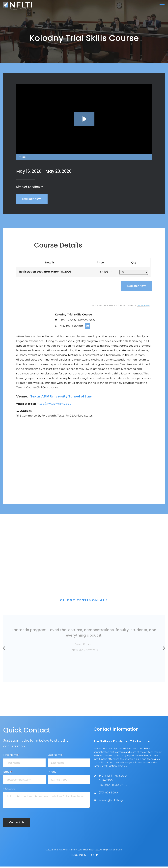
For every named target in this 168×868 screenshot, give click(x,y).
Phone (52, 773)
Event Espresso (143, 307)
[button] (4, 650)
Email (8, 773)
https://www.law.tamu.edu (54, 405)
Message (9, 790)
